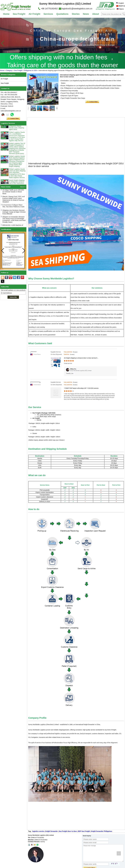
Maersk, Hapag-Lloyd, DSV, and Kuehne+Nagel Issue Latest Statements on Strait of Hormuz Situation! (14, 200)
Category (9, 70)
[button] (122, 43)
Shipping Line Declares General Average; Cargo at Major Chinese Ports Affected (14, 212)
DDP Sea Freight (84, 831)
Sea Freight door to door (68, 831)
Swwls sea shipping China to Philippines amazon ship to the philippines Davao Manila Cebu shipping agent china (16, 126)
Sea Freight (19, 14)
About (96, 14)
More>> (23, 187)
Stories (76, 14)
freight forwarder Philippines (101, 831)
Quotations (62, 14)
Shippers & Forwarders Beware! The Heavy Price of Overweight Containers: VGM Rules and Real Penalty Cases (14, 220)
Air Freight (34, 14)
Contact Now (13, 118)
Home (6, 14)
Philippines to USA (30, 70)
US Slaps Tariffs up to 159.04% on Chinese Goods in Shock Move (13, 192)
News (86, 14)
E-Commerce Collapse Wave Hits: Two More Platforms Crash (13, 206)
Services (48, 14)
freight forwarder (52, 831)
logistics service (38, 831)
